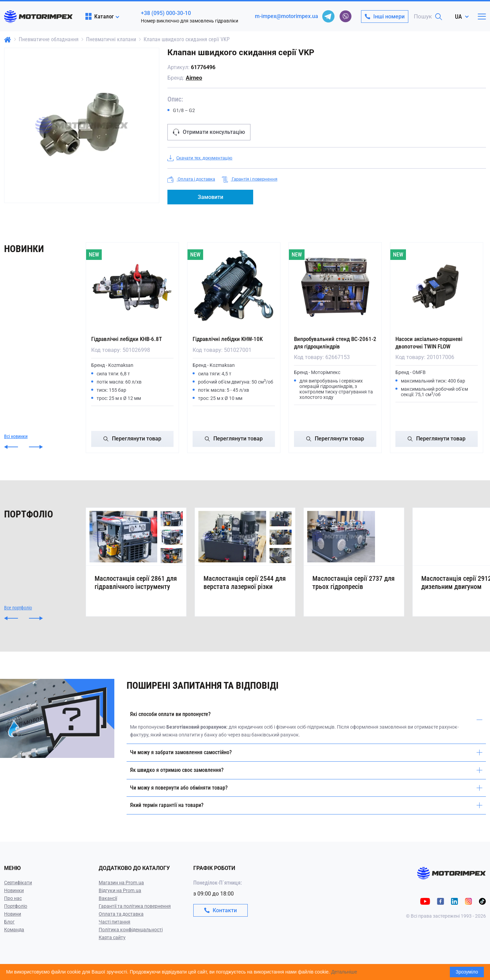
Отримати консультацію (209, 132)
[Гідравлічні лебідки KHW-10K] (234, 287)
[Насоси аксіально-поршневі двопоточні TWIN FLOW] (437, 287)
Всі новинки (16, 436)
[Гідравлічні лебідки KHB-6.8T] (132, 287)
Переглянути (132, 438)
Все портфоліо (18, 616)
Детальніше (344, 972)
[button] (11, 446)
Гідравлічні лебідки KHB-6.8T (129, 339)
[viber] (345, 16)
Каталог (100, 16)
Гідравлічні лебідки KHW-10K (230, 339)
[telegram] (328, 16)
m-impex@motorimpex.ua (287, 16)
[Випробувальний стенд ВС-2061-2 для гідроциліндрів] (335, 287)
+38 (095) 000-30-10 (166, 13)
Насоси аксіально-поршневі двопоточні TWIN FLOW (431, 342)
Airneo (194, 78)
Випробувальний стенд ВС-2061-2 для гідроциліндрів (332, 342)
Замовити (210, 197)
